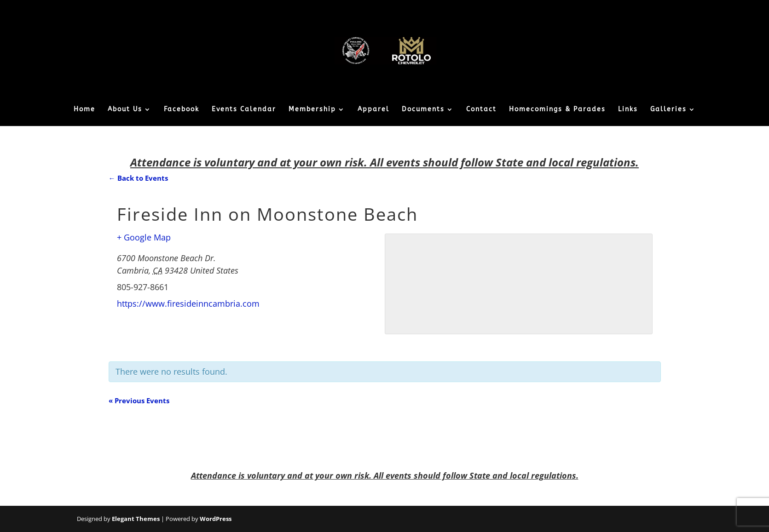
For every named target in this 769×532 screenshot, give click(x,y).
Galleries (668, 110)
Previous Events (139, 400)
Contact (481, 110)
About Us (125, 110)
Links (628, 110)
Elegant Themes (136, 519)
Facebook (182, 110)
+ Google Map (144, 237)
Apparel (373, 110)
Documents (423, 110)
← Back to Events (138, 178)
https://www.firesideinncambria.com (188, 303)
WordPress (216, 519)
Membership (312, 110)
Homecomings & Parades (557, 110)
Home (84, 110)
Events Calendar (244, 110)
